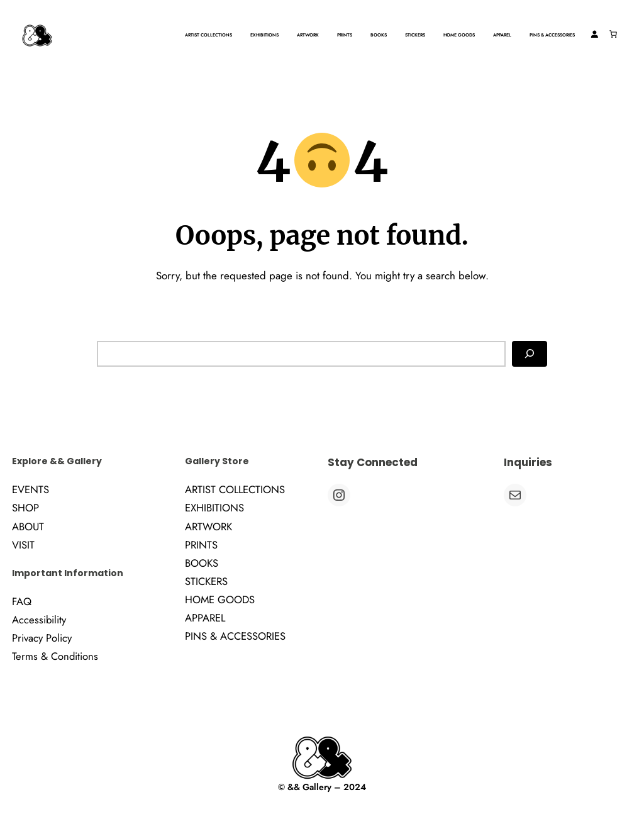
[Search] (530, 354)
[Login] (594, 34)
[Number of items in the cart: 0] (613, 34)
